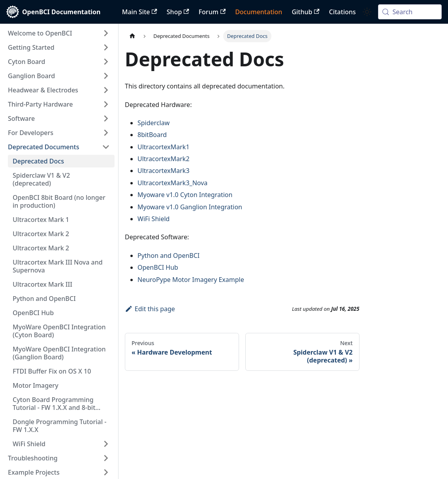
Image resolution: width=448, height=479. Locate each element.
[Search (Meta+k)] (410, 12)
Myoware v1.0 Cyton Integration (185, 195)
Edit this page (150, 309)
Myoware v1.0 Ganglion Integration (190, 207)
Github (305, 12)
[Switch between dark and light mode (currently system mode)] (367, 12)
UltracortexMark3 (164, 171)
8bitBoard (152, 135)
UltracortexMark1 (164, 147)
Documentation (259, 12)
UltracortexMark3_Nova (172, 183)
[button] (59, 33)
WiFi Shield (153, 219)
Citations (343, 12)
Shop (178, 12)
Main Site (140, 12)
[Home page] (132, 36)
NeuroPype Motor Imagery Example (191, 280)
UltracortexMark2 (164, 159)
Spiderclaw (153, 123)
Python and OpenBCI (168, 255)
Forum (212, 12)
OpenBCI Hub (158, 267)
